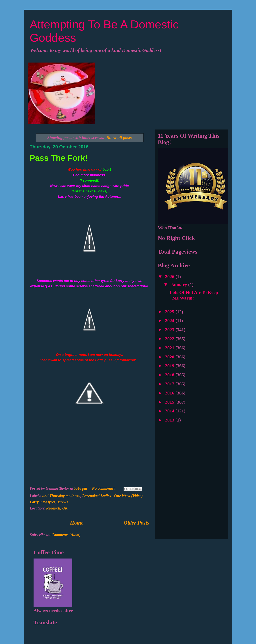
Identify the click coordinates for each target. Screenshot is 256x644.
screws (62, 502)
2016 (170, 393)
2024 (170, 321)
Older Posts (136, 523)
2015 (170, 402)
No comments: (104, 488)
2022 (170, 339)
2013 (170, 420)
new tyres (48, 502)
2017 (170, 384)
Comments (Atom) (66, 535)
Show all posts (119, 138)
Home (77, 523)
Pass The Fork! (59, 158)
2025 (170, 312)
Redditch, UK (57, 508)
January (179, 284)
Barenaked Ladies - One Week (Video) (112, 496)
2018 (170, 375)
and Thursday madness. (61, 496)
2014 (170, 411)
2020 (170, 357)
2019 (170, 366)
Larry (34, 502)
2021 (170, 348)
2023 (170, 330)
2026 (170, 277)
